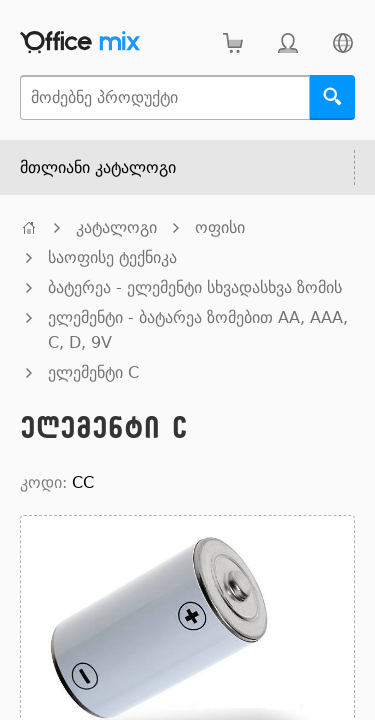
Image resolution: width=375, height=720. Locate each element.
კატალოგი (116, 227)
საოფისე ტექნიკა (112, 257)
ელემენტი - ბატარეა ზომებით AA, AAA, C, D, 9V (198, 330)
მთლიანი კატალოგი (98, 167)
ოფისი (220, 227)
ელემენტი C (93, 372)
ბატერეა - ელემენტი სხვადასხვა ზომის (195, 287)
